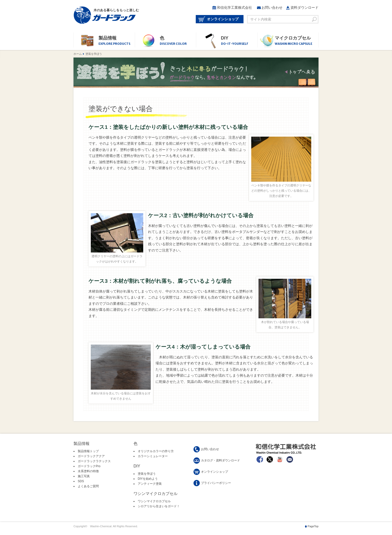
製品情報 (117, 41)
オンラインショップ (223, 19)
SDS (81, 481)
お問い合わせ (272, 8)
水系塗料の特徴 (88, 471)
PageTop (313, 526)
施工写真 (84, 476)
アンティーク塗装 (150, 484)
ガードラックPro (89, 466)
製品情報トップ (88, 451)
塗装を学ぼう (147, 474)
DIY (239, 41)
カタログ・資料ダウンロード (220, 460)
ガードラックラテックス (94, 461)
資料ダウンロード (304, 8)
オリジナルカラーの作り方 (156, 451)
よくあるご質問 (88, 486)
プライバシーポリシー (216, 483)
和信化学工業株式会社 (234, 8)
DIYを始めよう (148, 479)
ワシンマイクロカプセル (154, 501)
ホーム (78, 54)
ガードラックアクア (91, 456)
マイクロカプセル (297, 41)
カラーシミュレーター (153, 456)
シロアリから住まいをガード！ (159, 506)
